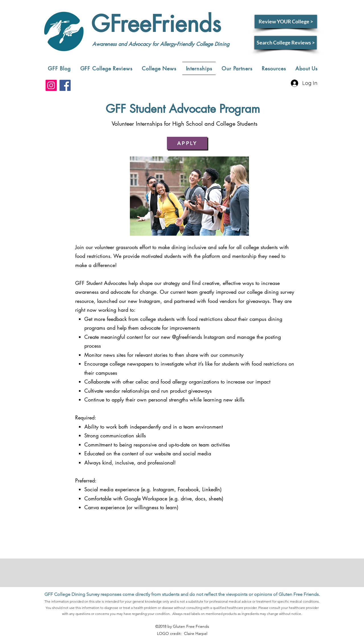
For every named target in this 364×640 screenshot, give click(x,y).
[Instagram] (51, 85)
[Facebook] (65, 85)
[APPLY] (187, 143)
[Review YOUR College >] (286, 22)
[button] (106, 68)
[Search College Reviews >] (286, 43)
